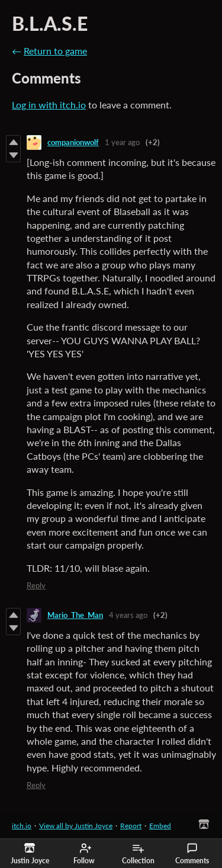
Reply (36, 585)
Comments (192, 854)
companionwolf (73, 142)
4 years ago (128, 615)
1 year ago (122, 142)
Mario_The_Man (75, 615)
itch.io (22, 826)
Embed (160, 826)
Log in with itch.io (49, 105)
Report (131, 826)
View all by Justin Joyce (76, 826)
